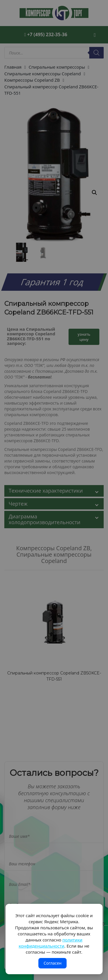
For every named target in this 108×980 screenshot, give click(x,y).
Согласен (52, 963)
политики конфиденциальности (51, 943)
